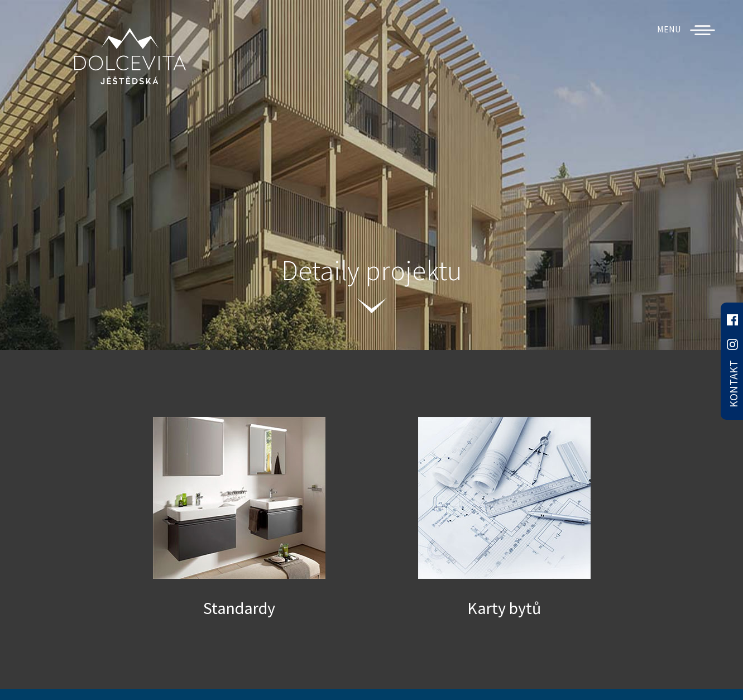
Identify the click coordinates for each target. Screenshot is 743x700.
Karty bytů (504, 608)
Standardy (239, 608)
